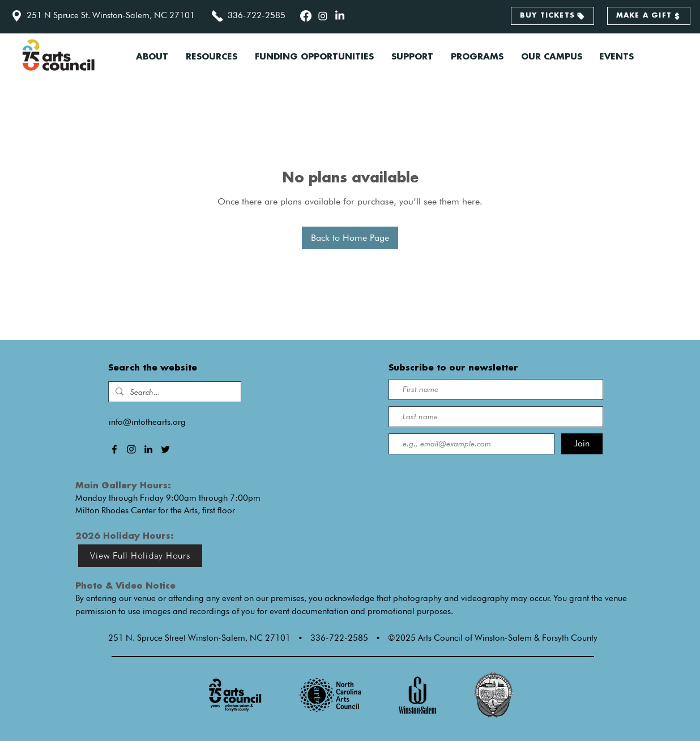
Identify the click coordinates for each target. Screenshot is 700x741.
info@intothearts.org (147, 422)
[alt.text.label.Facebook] (306, 16)
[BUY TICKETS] (552, 16)
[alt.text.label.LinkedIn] (340, 16)
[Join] (582, 444)
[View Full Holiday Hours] (140, 556)
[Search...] (174, 392)
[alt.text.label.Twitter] (165, 449)
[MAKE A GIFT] (649, 16)
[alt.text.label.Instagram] (323, 16)
